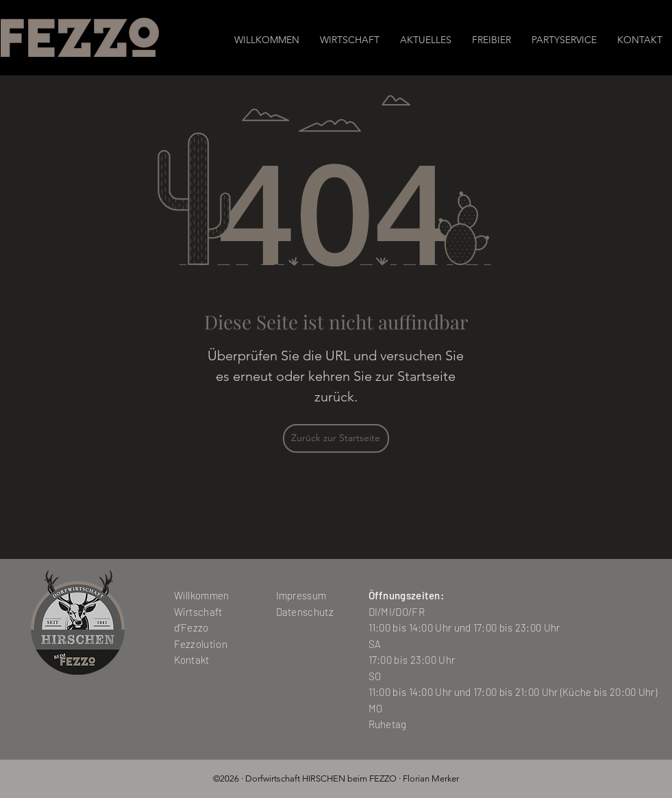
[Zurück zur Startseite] (336, 438)
